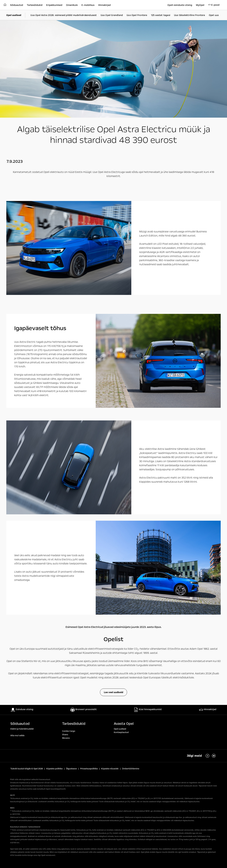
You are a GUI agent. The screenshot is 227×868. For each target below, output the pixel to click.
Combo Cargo (69, 731)
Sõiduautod (20, 724)
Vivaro (65, 735)
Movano (66, 738)
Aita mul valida (17, 736)
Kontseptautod (121, 732)
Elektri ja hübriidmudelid (22, 729)
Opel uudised (120, 729)
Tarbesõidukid (74, 724)
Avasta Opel (124, 724)
